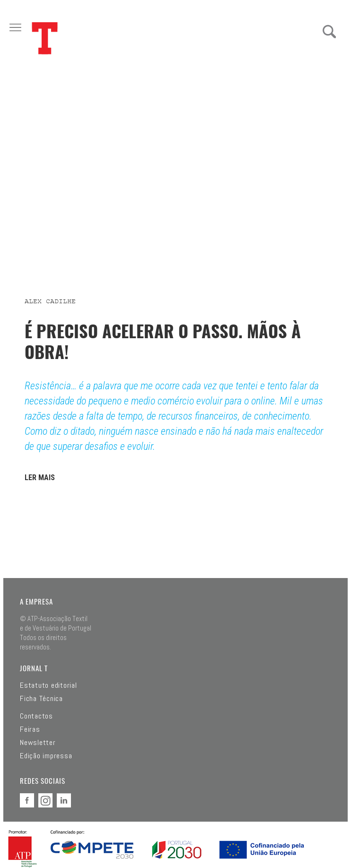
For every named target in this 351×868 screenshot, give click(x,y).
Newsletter (38, 743)
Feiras (30, 729)
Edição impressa (46, 756)
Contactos (36, 716)
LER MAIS (40, 478)
